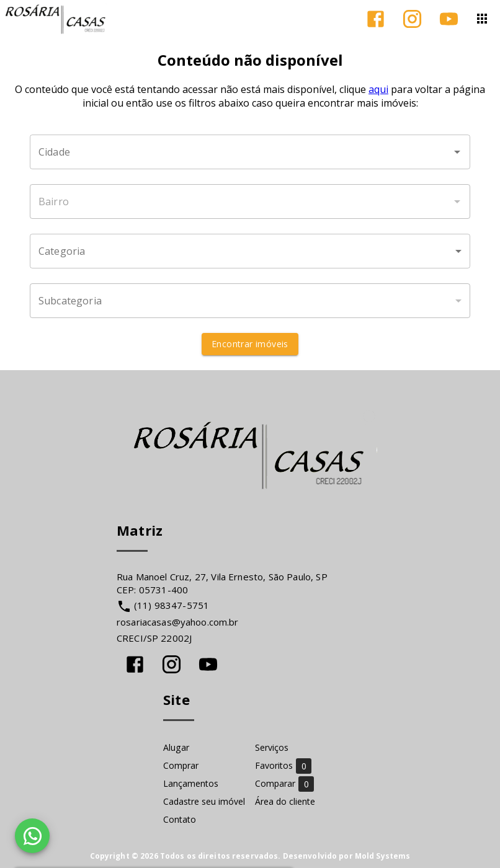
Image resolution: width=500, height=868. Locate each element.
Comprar (181, 765)
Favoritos (283, 765)
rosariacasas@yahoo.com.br (178, 622)
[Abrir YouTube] (449, 19)
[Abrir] (457, 152)
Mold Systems (383, 856)
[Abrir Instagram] (412, 19)
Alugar (176, 747)
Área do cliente (285, 801)
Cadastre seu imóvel (204, 801)
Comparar (284, 783)
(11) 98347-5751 (172, 605)
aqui (378, 89)
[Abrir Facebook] (376, 19)
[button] (250, 251)
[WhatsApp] (32, 836)
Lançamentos (191, 783)
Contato (180, 819)
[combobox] (250, 152)
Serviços (272, 747)
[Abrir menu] (482, 19)
